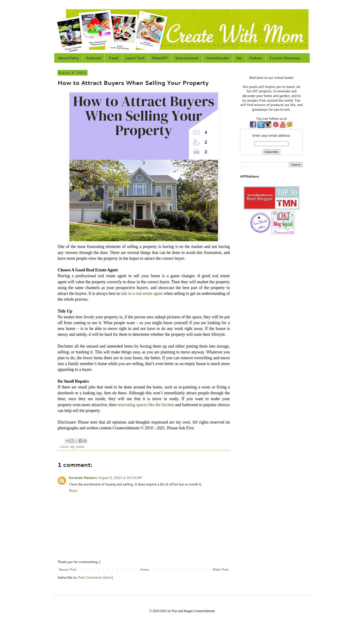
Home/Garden (218, 58)
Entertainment (187, 58)
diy (72, 447)
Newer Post (68, 569)
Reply (73, 490)
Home (145, 569)
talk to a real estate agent (142, 293)
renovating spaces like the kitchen (146, 405)
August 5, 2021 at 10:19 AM (120, 478)
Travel (113, 58)
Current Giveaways (285, 58)
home (80, 447)
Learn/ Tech (135, 58)
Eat (239, 58)
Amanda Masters (83, 478)
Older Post (221, 569)
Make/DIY (160, 58)
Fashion (256, 58)
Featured (94, 58)
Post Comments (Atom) (96, 577)
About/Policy (68, 58)
